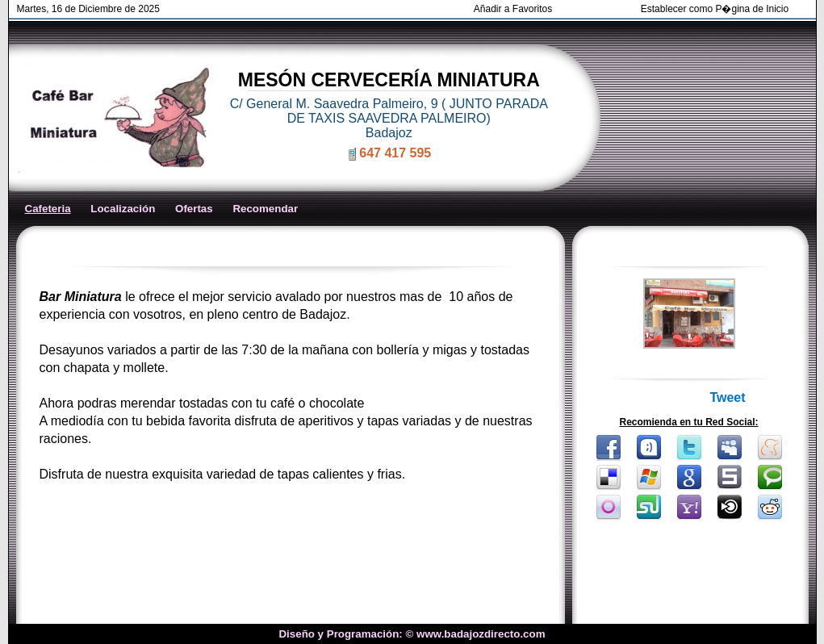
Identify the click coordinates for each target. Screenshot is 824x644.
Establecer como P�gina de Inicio (715, 9)
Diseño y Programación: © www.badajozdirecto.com (412, 634)
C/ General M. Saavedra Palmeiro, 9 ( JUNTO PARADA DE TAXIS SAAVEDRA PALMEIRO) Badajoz (389, 118)
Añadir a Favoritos (513, 9)
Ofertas (194, 209)
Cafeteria (48, 209)
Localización (123, 209)
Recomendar (265, 209)
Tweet (727, 397)
